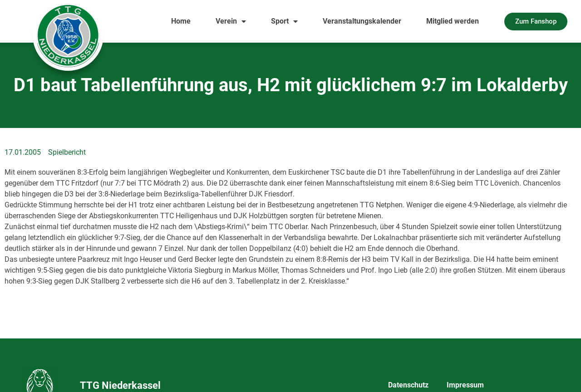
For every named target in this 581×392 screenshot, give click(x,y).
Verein (231, 21)
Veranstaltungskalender (362, 21)
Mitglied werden (453, 21)
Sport (284, 21)
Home (181, 21)
